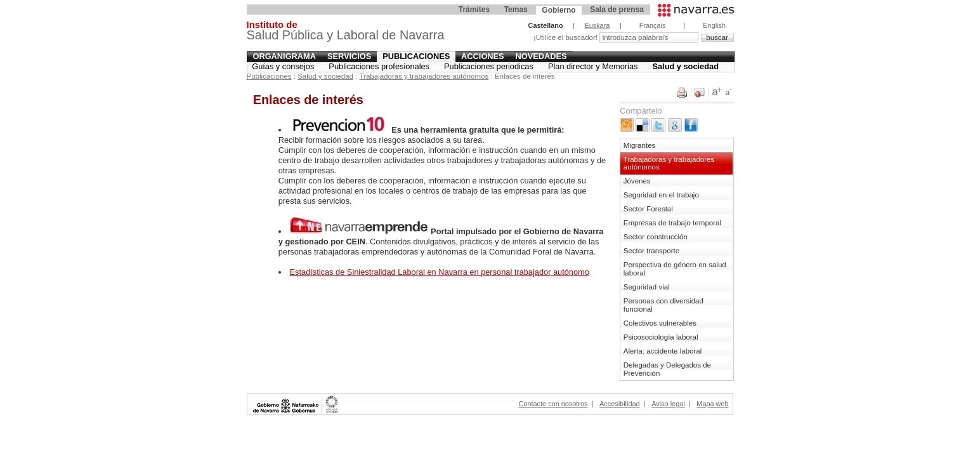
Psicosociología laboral (661, 337)
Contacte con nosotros (553, 404)
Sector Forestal (648, 209)
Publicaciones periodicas (489, 66)
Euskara (597, 25)
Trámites (474, 10)
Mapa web (712, 404)
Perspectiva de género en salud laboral (675, 269)
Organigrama (284, 56)
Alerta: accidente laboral (663, 351)
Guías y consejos (283, 66)
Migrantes (640, 145)
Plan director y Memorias (593, 66)
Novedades (541, 56)
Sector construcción (656, 237)
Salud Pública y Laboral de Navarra (346, 32)
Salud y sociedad (685, 66)
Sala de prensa (617, 10)
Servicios (349, 56)
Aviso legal (668, 404)
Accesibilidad (619, 404)
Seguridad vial (647, 287)
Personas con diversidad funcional (663, 305)
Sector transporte (651, 251)
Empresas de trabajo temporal (672, 223)
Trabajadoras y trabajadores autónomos (424, 76)
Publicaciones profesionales (379, 66)
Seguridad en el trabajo (661, 195)
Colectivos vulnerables (660, 323)
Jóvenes (637, 181)
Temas (516, 10)
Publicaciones (416, 56)
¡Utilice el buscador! (566, 37)
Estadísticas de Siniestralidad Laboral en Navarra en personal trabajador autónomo (440, 272)
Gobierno (559, 10)
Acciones (483, 56)
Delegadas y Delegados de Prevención (667, 369)
